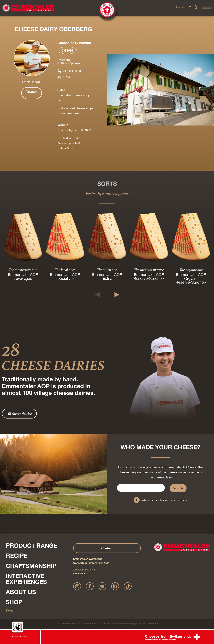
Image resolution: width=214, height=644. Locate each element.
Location (32, 92)
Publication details (91, 624)
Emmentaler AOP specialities (65, 277)
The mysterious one (23, 270)
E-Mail (67, 77)
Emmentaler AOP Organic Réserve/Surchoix (191, 279)
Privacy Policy (109, 624)
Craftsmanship (31, 566)
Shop (14, 602)
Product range (32, 546)
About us (21, 592)
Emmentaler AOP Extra (107, 277)
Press (10, 610)
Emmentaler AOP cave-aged (23, 277)
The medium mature (149, 270)
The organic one (191, 270)
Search (178, 488)
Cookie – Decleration (148, 624)
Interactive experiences (26, 579)
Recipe (17, 556)
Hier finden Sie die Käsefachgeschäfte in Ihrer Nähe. (69, 143)
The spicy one (107, 270)
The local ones (65, 270)
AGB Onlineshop (127, 624)
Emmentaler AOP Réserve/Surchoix (149, 277)
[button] (97, 295)
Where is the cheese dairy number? (164, 500)
